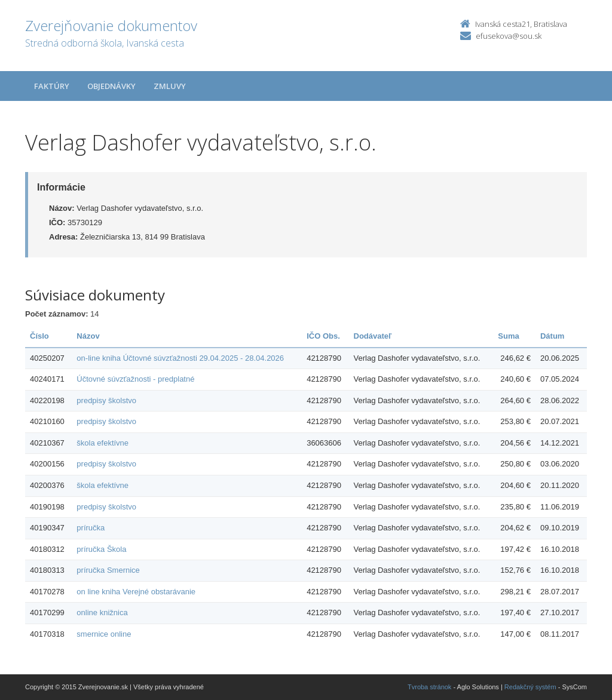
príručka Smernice (108, 570)
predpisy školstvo (106, 400)
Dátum (552, 336)
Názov (88, 336)
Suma (508, 336)
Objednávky (111, 86)
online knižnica (102, 612)
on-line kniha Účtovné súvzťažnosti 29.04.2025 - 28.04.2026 (180, 358)
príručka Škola (101, 549)
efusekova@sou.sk (509, 36)
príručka (91, 528)
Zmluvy (170, 86)
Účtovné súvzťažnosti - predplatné (135, 379)
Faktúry (52, 86)
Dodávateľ (373, 336)
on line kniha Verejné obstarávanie (136, 592)
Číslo (39, 336)
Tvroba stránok (429, 687)
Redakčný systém (530, 687)
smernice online (104, 634)
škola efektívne (102, 443)
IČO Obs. (323, 336)
